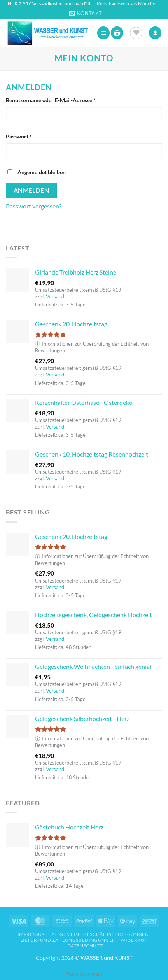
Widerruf (134, 940)
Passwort (34, 136)
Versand (55, 296)
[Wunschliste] (136, 33)
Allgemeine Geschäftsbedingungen (100, 934)
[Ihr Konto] (155, 33)
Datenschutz (85, 946)
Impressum (32, 934)
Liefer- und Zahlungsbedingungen (68, 940)
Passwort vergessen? (34, 206)
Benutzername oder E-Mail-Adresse (66, 100)
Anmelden (31, 190)
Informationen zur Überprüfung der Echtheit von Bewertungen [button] (92, 347)
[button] (103, 33)
